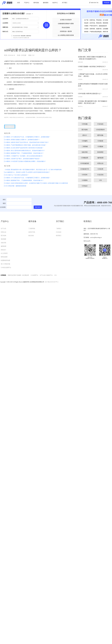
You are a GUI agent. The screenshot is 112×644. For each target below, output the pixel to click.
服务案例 (46, 3)
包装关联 (3, 243)
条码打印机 (32, 232)
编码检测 (3, 246)
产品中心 (27, 3)
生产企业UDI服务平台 (46, 275)
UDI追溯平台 (34, 275)
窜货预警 (3, 239)
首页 (19, 3)
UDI (55, 275)
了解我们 (59, 229)
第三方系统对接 (5, 264)
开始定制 (46, 25)
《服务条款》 (29, 36)
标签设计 (3, 250)
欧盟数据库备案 (5, 260)
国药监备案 (4, 257)
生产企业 (3, 229)
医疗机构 (3, 236)
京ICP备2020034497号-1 (52, 282)
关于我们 (65, 3)
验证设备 (31, 236)
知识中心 (55, 3)
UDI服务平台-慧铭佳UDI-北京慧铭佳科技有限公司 (7, 3)
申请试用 (107, 3)
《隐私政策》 (23, 36)
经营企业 (3, 232)
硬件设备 (36, 3)
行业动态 (59, 232)
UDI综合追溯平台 (6, 267)
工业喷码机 (32, 229)
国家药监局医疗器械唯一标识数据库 (18, 275)
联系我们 (59, 236)
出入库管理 (4, 253)
